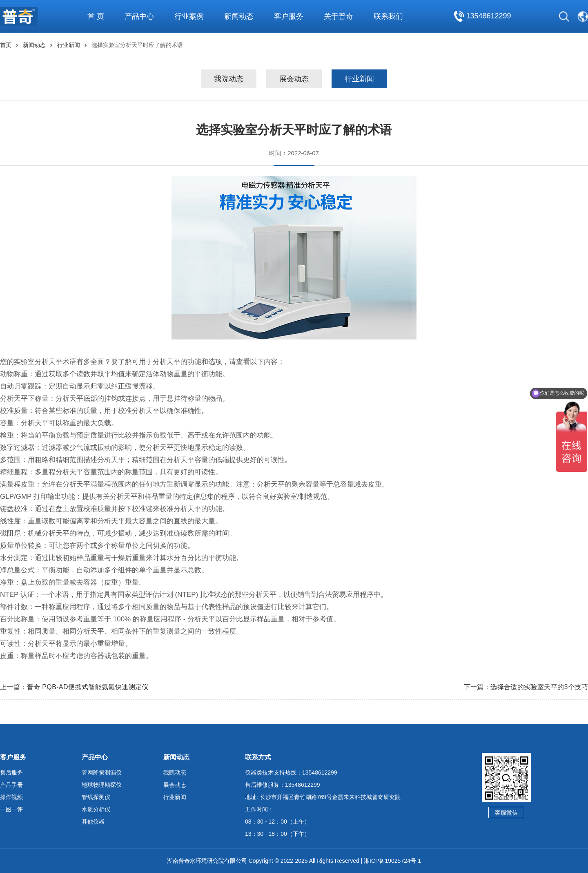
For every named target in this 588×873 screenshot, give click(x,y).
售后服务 (11, 773)
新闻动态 (34, 45)
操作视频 (11, 797)
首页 (6, 45)
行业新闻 (69, 45)
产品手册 (11, 785)
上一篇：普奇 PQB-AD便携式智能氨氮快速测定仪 (74, 687)
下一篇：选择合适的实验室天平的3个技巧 (526, 687)
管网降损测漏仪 (102, 773)
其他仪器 (93, 822)
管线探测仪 (96, 797)
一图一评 (11, 809)
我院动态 (229, 79)
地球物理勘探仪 (102, 785)
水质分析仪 (96, 809)
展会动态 (294, 79)
